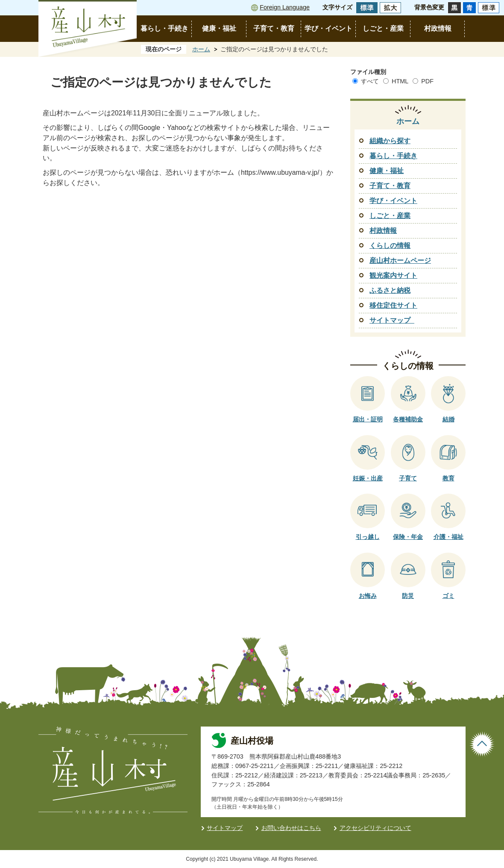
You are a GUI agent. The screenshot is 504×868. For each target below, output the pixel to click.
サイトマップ (225, 828)
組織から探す (390, 141)
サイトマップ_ (392, 320)
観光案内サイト (393, 275)
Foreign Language (285, 7)
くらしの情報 (390, 246)
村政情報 (438, 28)
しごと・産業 (383, 28)
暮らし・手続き (164, 28)
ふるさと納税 (390, 290)
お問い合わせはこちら (291, 828)
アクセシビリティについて (375, 828)
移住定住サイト (393, 305)
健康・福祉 (219, 28)
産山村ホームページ (400, 260)
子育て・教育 (274, 28)
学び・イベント (328, 28)
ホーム (201, 49)
